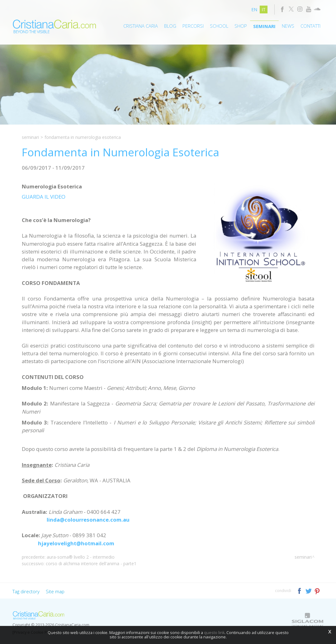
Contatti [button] (310, 26)
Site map (55, 591)
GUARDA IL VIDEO (44, 197)
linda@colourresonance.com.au (88, 520)
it (264, 9)
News (288, 26)
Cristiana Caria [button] (141, 26)
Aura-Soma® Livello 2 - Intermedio (81, 557)
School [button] (219, 26)
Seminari (264, 26)
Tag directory (26, 591)
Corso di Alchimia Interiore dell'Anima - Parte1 (91, 563)
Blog (170, 26)
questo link (214, 633)
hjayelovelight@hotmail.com (76, 543)
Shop (241, 26)
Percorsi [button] (193, 26)
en (254, 9)
